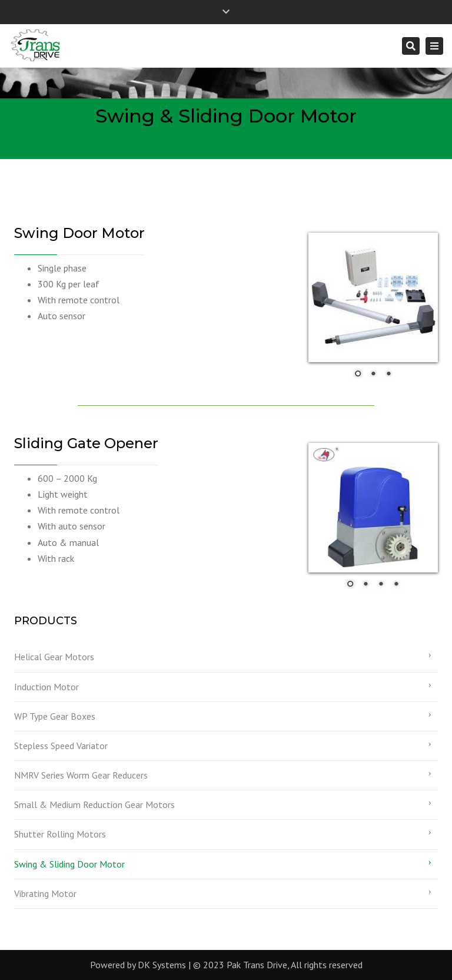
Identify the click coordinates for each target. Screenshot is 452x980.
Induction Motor (46, 687)
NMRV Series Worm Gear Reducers (81, 775)
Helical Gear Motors (54, 657)
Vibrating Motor (45, 893)
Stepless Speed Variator (61, 746)
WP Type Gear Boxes (55, 716)
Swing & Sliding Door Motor (69, 864)
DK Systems (162, 965)
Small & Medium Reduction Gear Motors (94, 804)
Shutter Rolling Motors (60, 834)
